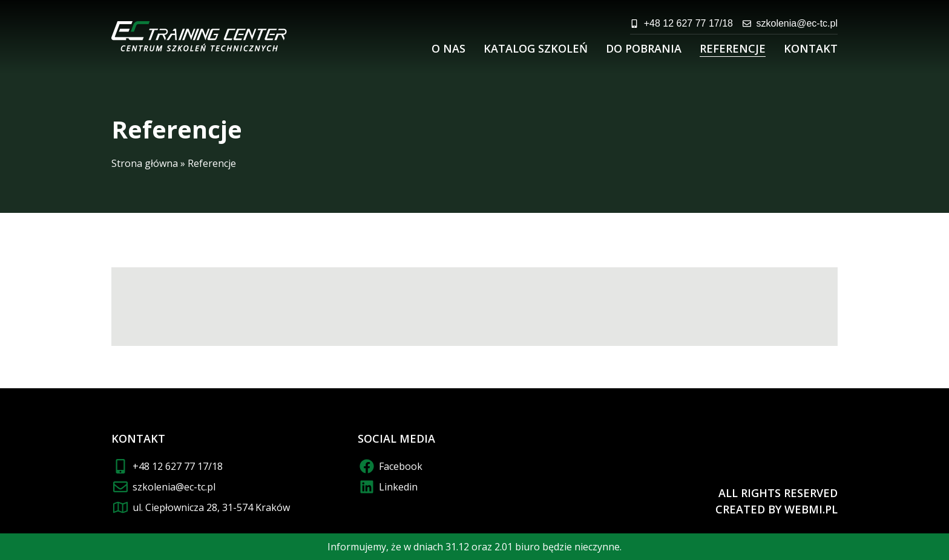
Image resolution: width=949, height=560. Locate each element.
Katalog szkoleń (536, 48)
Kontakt (811, 48)
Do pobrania (644, 48)
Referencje (733, 48)
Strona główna (145, 163)
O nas (448, 48)
